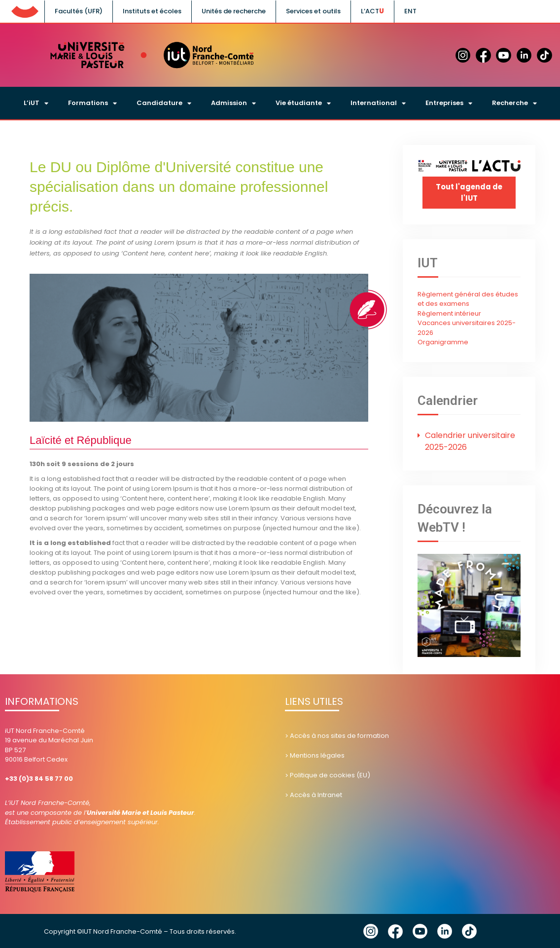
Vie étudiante (303, 103)
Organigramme (443, 342)
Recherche (514, 103)
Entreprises (449, 103)
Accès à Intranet (316, 794)
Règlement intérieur (449, 313)
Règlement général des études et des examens (468, 299)
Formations (92, 103)
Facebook (395, 931)
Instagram (371, 931)
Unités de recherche (234, 11)
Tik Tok (469, 931)
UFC (25, 10)
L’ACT (370, 11)
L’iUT (36, 103)
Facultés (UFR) (79, 11)
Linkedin (445, 931)
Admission (233, 103)
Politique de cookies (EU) (330, 774)
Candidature (164, 103)
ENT (410, 11)
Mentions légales (317, 754)
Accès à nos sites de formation (339, 735)
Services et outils (313, 11)
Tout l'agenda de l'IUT (469, 192)
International (378, 103)
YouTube (420, 931)
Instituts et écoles (152, 11)
